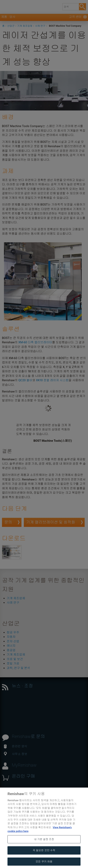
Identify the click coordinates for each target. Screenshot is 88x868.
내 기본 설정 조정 (44, 847)
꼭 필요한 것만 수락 (44, 858)
